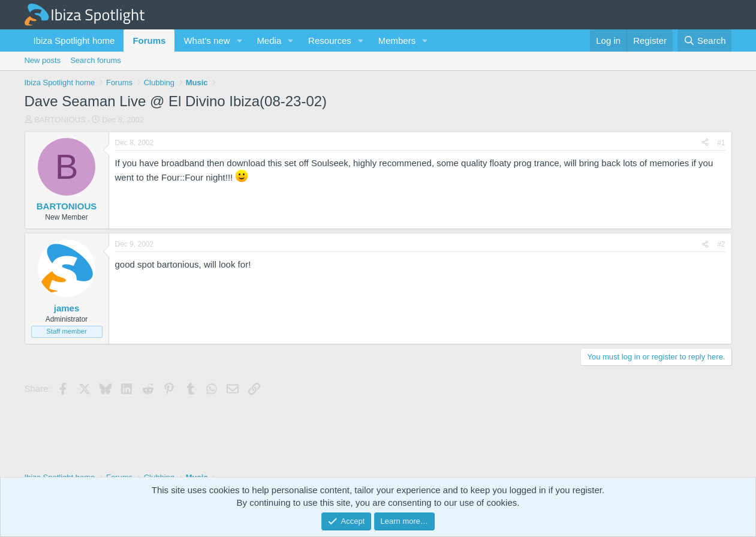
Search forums (96, 60)
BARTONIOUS (60, 120)
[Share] (705, 143)
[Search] (705, 40)
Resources (330, 40)
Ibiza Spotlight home (74, 40)
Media (269, 40)
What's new (207, 40)
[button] (239, 40)
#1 (721, 143)
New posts (43, 60)
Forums (149, 40)
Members (397, 40)
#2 (721, 244)
